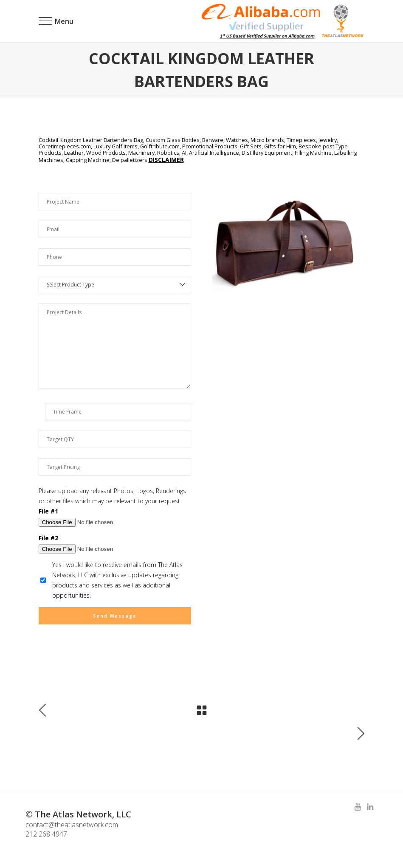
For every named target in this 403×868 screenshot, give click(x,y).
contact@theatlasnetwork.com (72, 825)
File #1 (48, 511)
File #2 (48, 538)
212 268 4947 (46, 834)
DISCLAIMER (166, 160)
